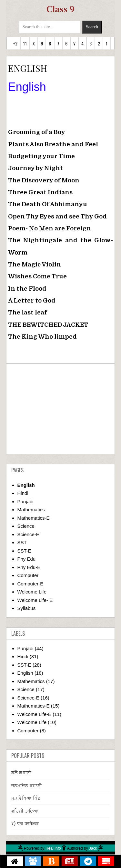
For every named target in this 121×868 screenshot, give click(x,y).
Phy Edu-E (29, 567)
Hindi (23, 493)
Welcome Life (32, 592)
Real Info (53, 848)
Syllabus (27, 608)
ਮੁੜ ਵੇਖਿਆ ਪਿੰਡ (26, 798)
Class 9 (60, 9)
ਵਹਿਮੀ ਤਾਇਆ (25, 811)
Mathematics (31, 510)
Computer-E (30, 584)
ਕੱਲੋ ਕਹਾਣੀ (21, 773)
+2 (15, 43)
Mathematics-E (34, 518)
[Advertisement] (61, 409)
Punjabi (25, 502)
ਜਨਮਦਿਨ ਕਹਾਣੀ (27, 786)
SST (22, 542)
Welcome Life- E (35, 600)
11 (25, 43)
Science (26, 526)
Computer (28, 575)
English (26, 485)
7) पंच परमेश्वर (25, 824)
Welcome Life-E (35, 714)
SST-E (24, 551)
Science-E (28, 534)
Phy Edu (27, 559)
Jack (93, 848)
